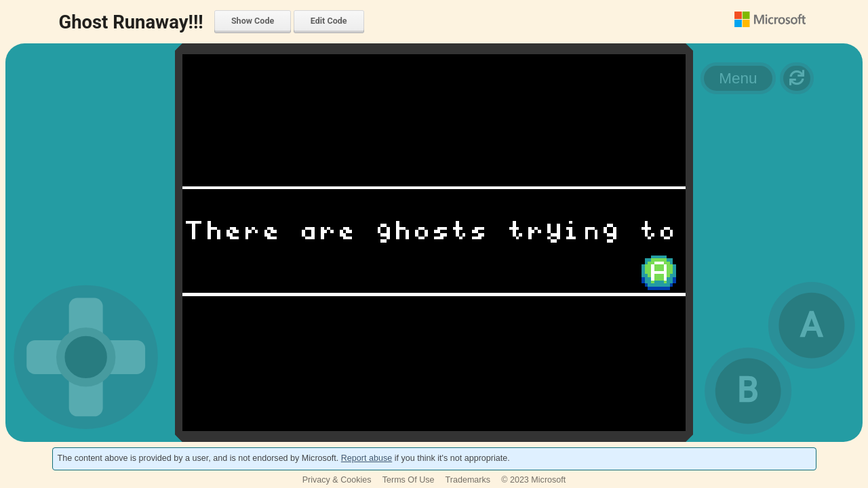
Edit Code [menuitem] (329, 21)
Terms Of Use (409, 480)
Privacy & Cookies (337, 480)
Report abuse (367, 458)
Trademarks (468, 480)
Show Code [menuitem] (253, 21)
